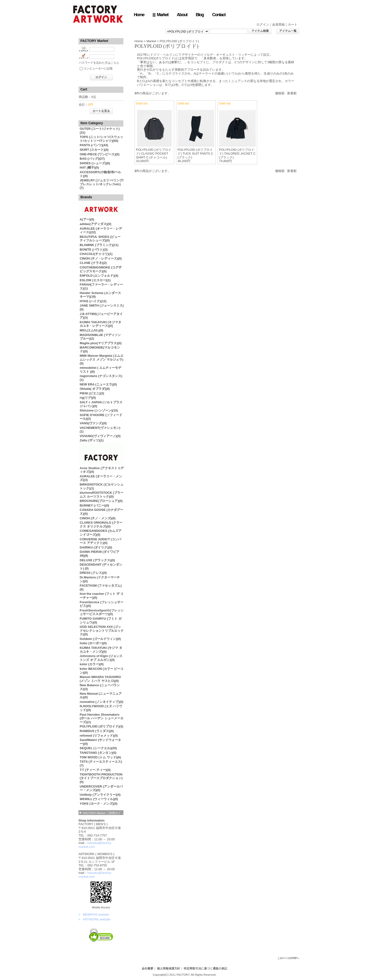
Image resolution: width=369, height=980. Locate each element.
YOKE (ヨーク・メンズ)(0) (99, 804)
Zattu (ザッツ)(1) (92, 440)
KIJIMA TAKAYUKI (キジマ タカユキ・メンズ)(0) (101, 650)
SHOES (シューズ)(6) (95, 163)
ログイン (263, 24)
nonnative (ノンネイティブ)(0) (102, 702)
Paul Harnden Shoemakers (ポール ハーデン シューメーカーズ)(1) (102, 718)
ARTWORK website (97, 919)
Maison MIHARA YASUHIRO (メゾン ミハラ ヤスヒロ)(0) (100, 679)
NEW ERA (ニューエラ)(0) (98, 384)
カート (293, 24)
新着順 (292, 93)
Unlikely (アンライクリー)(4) (100, 795)
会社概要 (148, 968)
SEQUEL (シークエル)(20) (98, 748)
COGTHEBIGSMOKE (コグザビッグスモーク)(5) (101, 269)
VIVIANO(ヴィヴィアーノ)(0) (100, 436)
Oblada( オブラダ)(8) (95, 389)
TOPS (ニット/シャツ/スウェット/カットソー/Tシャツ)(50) (101, 139)
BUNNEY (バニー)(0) (94, 505)
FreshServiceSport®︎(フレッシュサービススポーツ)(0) (102, 612)
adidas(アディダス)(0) (96, 224)
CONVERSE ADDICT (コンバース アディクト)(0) (100, 541)
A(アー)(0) (87, 219)
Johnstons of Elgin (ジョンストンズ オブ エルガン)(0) (101, 658)
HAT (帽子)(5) (89, 168)
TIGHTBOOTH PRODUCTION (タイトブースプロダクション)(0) (101, 778)
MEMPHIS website (96, 915)
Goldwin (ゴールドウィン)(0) (100, 639)
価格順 (280, 93)
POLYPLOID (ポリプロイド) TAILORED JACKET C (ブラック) (237, 153)
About (182, 15)
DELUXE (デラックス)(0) (97, 560)
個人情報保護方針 (169, 968)
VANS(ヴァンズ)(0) (93, 423)
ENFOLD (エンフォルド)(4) (99, 276)
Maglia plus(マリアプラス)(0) (101, 343)
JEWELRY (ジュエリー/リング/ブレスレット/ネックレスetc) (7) (102, 184)
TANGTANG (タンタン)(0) (98, 753)
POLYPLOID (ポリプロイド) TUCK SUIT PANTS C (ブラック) (195, 153)
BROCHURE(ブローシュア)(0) (101, 501)
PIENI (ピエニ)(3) (92, 393)
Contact (219, 15)
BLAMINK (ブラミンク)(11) (99, 245)
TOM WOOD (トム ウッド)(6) (100, 757)
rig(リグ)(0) (88, 398)
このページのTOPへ (288, 958)
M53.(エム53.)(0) (92, 330)
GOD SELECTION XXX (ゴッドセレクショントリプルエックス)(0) (102, 630)
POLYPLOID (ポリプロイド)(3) (101, 726)
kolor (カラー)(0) (92, 664)
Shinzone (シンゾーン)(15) (99, 410)
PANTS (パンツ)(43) (94, 145)
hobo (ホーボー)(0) (93, 643)
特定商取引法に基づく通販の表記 (206, 968)
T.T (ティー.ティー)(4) (95, 770)
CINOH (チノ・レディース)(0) (101, 258)
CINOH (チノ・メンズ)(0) (98, 518)
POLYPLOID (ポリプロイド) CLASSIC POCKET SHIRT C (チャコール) (154, 153)
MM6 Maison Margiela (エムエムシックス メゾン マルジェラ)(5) (102, 359)
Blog (200, 15)
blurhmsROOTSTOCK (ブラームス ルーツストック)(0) (102, 495)
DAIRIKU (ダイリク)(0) (96, 547)
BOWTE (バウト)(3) (94, 250)
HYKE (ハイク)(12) (93, 301)
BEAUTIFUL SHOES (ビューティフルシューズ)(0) (100, 239)
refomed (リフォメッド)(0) (99, 736)
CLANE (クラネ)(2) (93, 263)
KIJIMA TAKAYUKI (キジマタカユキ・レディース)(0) (100, 324)
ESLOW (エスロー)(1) (95, 280)
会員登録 (278, 24)
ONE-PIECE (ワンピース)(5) (100, 154)
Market (163, 15)
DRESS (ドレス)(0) (93, 573)
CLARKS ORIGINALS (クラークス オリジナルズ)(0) (101, 524)
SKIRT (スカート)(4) (94, 150)
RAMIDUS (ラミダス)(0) (97, 731)
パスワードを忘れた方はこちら (99, 63)
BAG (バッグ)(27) (92, 159)
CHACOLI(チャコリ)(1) (96, 254)
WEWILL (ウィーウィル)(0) (99, 799)
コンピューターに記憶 (98, 68)
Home (139, 15)
